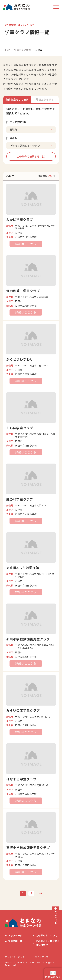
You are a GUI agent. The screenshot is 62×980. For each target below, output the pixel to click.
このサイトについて (47, 935)
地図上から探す (45, 99)
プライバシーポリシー (16, 957)
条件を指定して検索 (17, 99)
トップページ (15, 935)
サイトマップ (42, 957)
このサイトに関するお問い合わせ (48, 943)
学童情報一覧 (15, 941)
